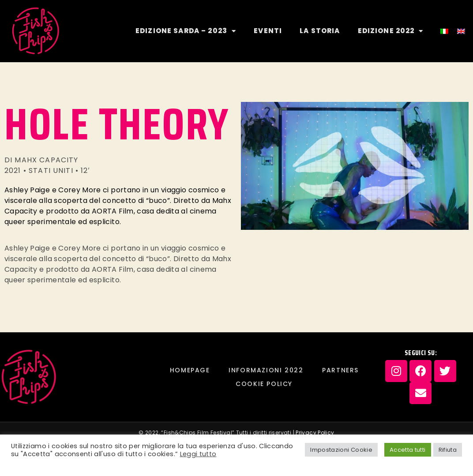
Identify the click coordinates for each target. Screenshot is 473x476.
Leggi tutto (198, 454)
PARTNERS (340, 370)
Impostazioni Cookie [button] (341, 450)
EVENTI (268, 31)
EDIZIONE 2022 (391, 31)
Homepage (190, 370)
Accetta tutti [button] (408, 450)
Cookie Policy (264, 384)
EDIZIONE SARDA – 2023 (186, 31)
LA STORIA (320, 31)
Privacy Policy (315, 433)
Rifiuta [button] (448, 450)
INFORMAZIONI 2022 (266, 370)
